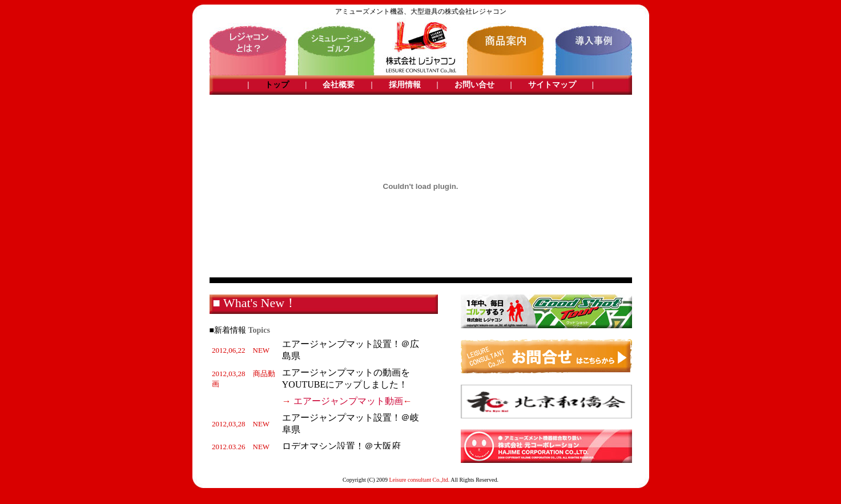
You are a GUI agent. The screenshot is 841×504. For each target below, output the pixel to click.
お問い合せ (474, 85)
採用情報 (405, 85)
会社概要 (339, 85)
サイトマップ (552, 85)
